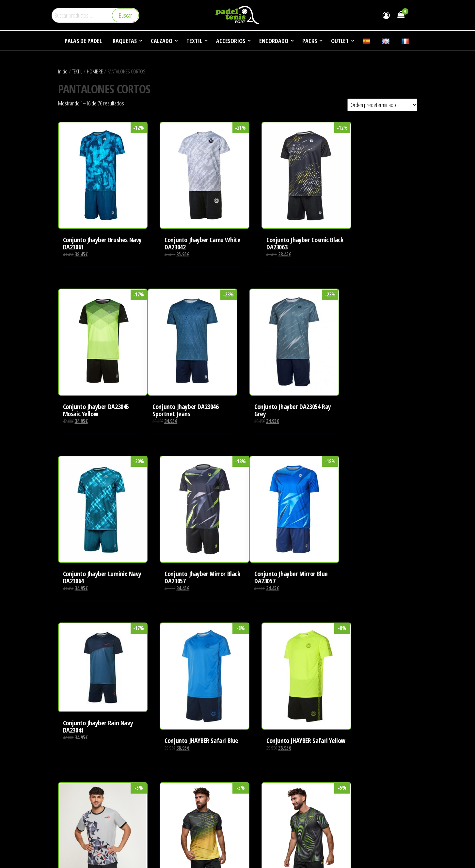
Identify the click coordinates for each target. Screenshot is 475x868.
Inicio (63, 71)
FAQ (246, 825)
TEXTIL (77, 71)
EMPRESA (252, 788)
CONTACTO (253, 837)
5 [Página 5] (249, 747)
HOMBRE (95, 71)
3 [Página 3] (232, 747)
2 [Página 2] (223, 747)
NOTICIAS (252, 812)
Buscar (125, 15)
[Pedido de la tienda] (382, 105)
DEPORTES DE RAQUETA (265, 800)
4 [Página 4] (240, 747)
